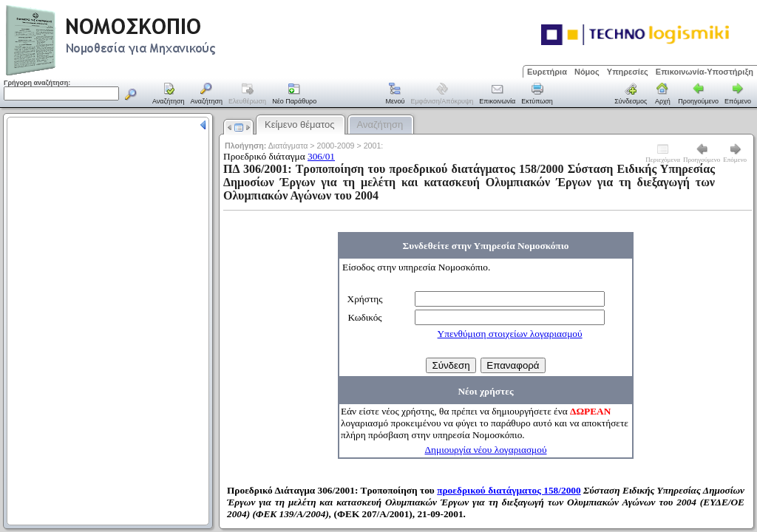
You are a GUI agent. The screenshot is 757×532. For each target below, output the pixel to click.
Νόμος (587, 72)
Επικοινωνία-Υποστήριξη (705, 72)
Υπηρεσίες (628, 72)
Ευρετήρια (547, 72)
